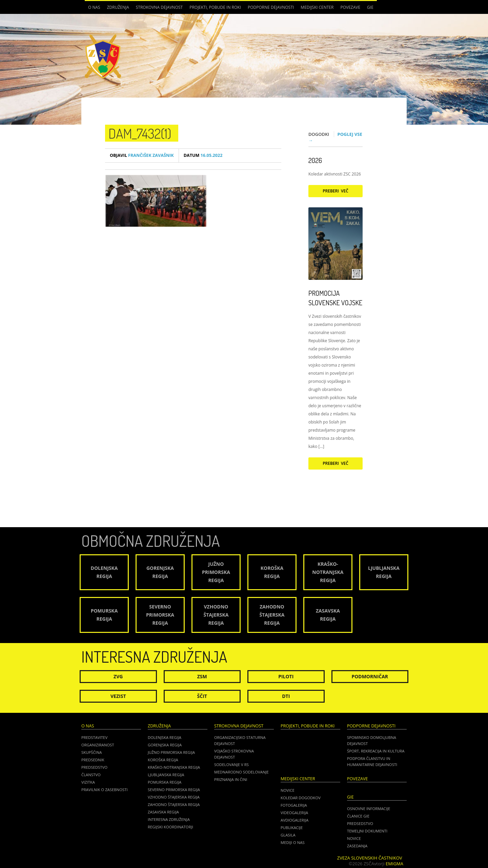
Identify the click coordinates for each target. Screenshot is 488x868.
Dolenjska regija (165, 737)
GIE (370, 7)
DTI (286, 696)
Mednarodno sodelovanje (241, 772)
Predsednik (93, 760)
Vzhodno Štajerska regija (174, 797)
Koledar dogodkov (301, 798)
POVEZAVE (350, 7)
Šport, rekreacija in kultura (376, 751)
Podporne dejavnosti (271, 7)
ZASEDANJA (357, 846)
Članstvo (91, 775)
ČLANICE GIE (358, 816)
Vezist (118, 696)
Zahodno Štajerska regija (174, 804)
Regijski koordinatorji (170, 827)
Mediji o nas (293, 842)
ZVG (118, 676)
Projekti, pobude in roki (215, 7)
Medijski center (317, 7)
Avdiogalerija (294, 820)
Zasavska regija (163, 812)
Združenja (118, 7)
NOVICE (354, 838)
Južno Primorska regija (171, 752)
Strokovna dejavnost (159, 7)
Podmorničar (370, 676)
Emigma (394, 864)
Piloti (286, 676)
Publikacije (292, 828)
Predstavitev (94, 737)
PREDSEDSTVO (360, 823)
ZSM (202, 676)
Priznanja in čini (231, 779)
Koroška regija (163, 760)
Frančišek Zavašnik (142, 155)
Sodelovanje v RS (231, 764)
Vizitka (88, 782)
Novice (288, 790)
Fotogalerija (294, 805)
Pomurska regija (165, 782)
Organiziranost (98, 745)
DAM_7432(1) (140, 133)
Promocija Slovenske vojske (335, 298)
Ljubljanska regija (166, 775)
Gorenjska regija (165, 745)
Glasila (288, 835)
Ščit (202, 696)
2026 (315, 160)
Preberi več (335, 191)
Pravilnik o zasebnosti (105, 790)
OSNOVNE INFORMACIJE (369, 809)
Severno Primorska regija (174, 790)
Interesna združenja (169, 819)
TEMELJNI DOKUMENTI (367, 831)
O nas (94, 7)
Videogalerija (294, 813)
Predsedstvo (94, 767)
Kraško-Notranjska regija (174, 767)
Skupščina (91, 752)
